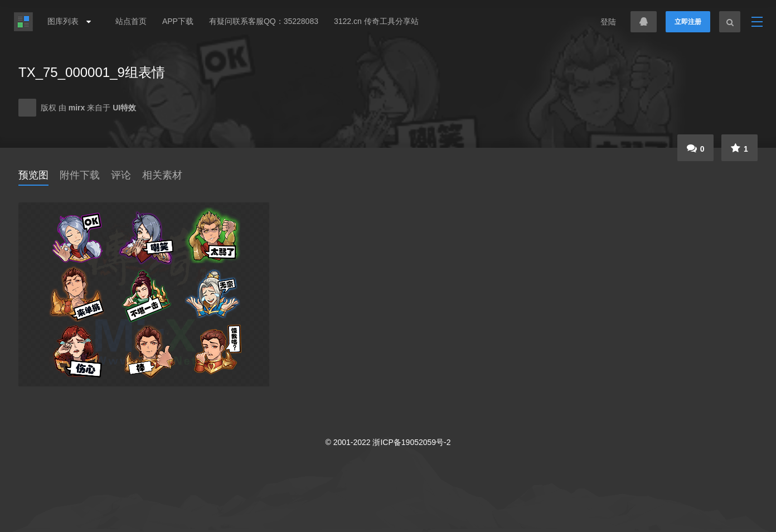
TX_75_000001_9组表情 (92, 72)
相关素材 (162, 175)
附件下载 (80, 175)
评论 (121, 175)
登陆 (608, 22)
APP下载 (178, 21)
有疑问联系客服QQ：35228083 (264, 21)
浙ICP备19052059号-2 (411, 442)
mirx (78, 108)
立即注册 (688, 22)
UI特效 (124, 108)
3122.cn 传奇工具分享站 (376, 21)
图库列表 (66, 21)
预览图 (33, 175)
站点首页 (131, 21)
